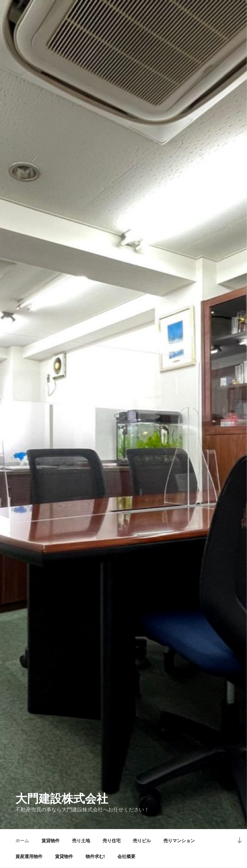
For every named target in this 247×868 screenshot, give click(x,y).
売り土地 (81, 841)
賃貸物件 (50, 841)
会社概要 (126, 856)
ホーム (22, 841)
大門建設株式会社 (62, 799)
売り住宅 (112, 841)
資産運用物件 (29, 856)
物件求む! (95, 856)
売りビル (142, 841)
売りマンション (179, 841)
